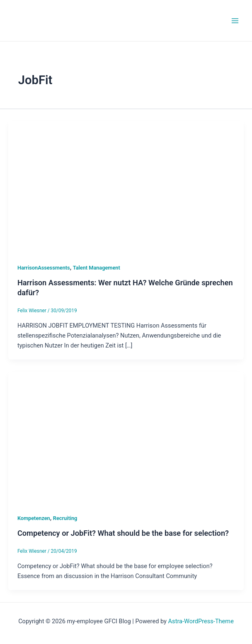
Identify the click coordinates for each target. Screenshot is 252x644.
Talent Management (97, 268)
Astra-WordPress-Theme (201, 621)
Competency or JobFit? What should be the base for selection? (123, 533)
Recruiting (65, 518)
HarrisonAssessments (44, 268)
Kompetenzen (34, 518)
